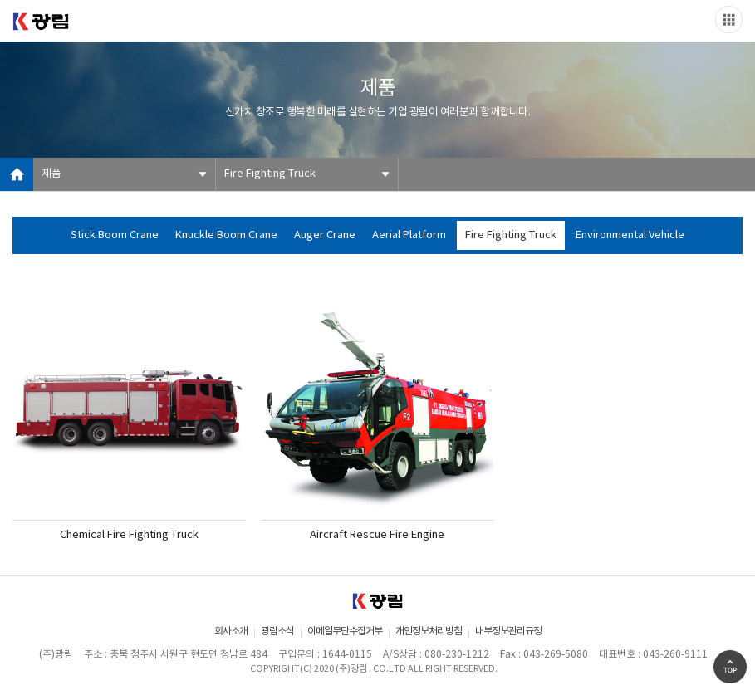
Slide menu (729, 20)
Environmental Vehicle (630, 235)
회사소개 (231, 631)
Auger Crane (325, 235)
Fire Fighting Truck (270, 174)
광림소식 (277, 631)
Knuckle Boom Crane (226, 235)
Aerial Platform (409, 235)
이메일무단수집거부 (345, 631)
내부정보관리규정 (508, 631)
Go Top (730, 667)
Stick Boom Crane (115, 235)
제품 (51, 174)
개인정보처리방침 (429, 631)
